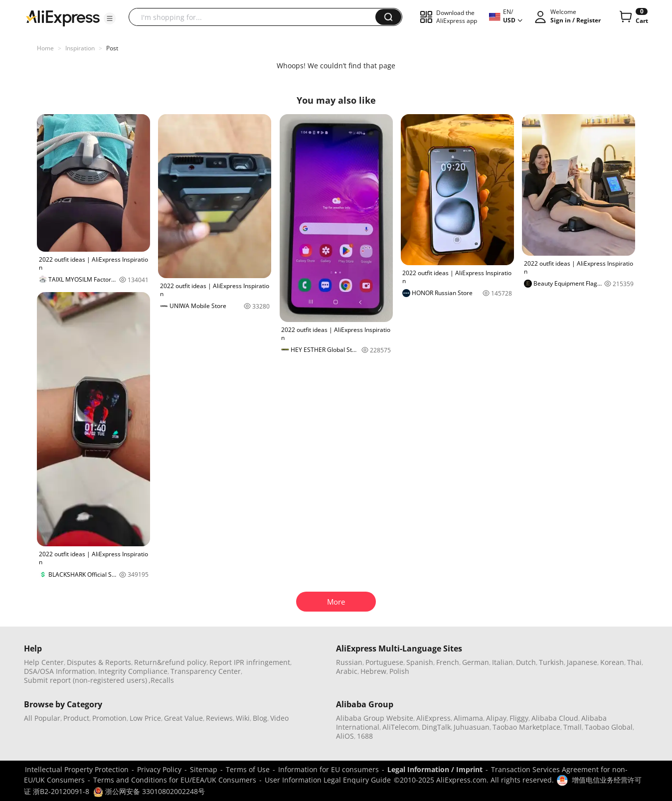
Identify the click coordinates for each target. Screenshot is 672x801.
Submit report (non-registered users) (85, 680)
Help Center (44, 662)
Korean (612, 662)
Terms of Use (248, 769)
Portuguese (384, 662)
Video (279, 718)
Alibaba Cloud (555, 718)
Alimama (468, 718)
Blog (260, 718)
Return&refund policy (170, 662)
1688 (365, 736)
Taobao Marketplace (526, 727)
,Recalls (161, 680)
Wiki (243, 718)
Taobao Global (609, 727)
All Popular (42, 718)
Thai (634, 662)
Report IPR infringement (250, 662)
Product (76, 718)
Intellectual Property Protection (77, 769)
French (448, 662)
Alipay (496, 718)
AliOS (345, 736)
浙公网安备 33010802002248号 (149, 791)
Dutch (526, 662)
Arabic (347, 671)
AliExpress (433, 718)
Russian (349, 662)
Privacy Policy (159, 769)
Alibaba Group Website (375, 718)
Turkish (551, 662)
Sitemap (204, 769)
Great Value (183, 718)
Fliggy (519, 718)
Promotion (109, 718)
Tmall (573, 727)
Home (45, 48)
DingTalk (436, 727)
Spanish (420, 662)
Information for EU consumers (329, 769)
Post (112, 48)
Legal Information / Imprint (435, 769)
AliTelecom (401, 727)
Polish (399, 671)
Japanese (582, 662)
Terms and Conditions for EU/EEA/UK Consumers (175, 780)
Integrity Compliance (133, 671)
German (476, 662)
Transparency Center (206, 671)
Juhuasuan (472, 727)
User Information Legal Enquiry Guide (328, 780)
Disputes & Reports (99, 662)
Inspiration (80, 48)
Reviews (219, 718)
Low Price (145, 718)
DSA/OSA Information (60, 671)
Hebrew (373, 671)
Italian (503, 662)
